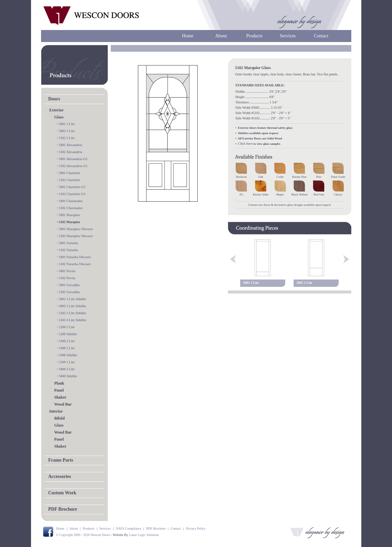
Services (288, 36)
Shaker (61, 397)
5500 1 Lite (67, 362)
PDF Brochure (63, 509)
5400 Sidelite (68, 355)
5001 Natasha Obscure (75, 257)
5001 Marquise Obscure (76, 229)
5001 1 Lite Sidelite (73, 299)
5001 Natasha (69, 243)
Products (254, 36)
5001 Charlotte (70, 173)
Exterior (57, 110)
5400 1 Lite (67, 348)
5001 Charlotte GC (73, 187)
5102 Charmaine (71, 208)
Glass (59, 117)
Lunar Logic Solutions (144, 535)
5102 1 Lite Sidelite (73, 313)
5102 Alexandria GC (74, 166)
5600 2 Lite (67, 369)
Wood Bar (63, 404)
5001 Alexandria (71, 145)
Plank (59, 383)
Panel (59, 390)
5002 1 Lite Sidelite (73, 306)
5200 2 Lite (67, 327)
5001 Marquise (70, 215)
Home (187, 36)
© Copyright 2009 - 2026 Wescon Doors (83, 535)
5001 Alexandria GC (74, 159)
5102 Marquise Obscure (76, 236)
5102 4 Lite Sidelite (73, 320)
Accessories (60, 476)
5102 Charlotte (70, 180)
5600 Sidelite (68, 376)
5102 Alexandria (71, 152)
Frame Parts (61, 460)
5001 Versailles (70, 285)
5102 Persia (67, 278)
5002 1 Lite (67, 131)
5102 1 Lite (67, 138)
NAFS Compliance (128, 528)
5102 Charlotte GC (73, 194)
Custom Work (62, 493)
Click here (245, 144)
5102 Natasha (69, 250)
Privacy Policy (196, 528)
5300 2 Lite (67, 341)
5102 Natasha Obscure (75, 264)
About (221, 36)
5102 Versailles (70, 292)
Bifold (60, 418)
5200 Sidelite (68, 334)
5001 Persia (67, 271)
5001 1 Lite (67, 124)
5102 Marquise (70, 222)
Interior (56, 411)
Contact (321, 36)
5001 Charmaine (71, 201)
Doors (54, 99)
